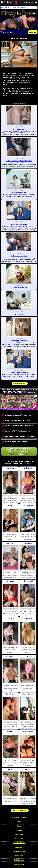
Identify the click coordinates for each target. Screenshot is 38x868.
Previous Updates (19, 383)
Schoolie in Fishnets (19, 192)
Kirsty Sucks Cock (19, 129)
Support (19, 822)
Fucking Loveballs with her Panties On (19, 161)
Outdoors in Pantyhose (19, 288)
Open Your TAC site (19, 843)
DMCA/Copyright (19, 860)
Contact (19, 826)
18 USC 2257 (19, 847)
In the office (19, 314)
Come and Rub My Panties (19, 372)
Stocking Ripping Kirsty (19, 341)
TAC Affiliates (19, 839)
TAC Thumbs (19, 834)
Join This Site (27, 463)
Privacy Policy (19, 856)
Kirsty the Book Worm (19, 224)
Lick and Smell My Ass (19, 256)
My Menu (7, 32)
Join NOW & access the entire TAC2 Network (19, 452)
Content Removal (19, 864)
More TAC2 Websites (19, 811)
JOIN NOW (33, 32)
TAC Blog (19, 830)
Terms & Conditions (19, 851)
